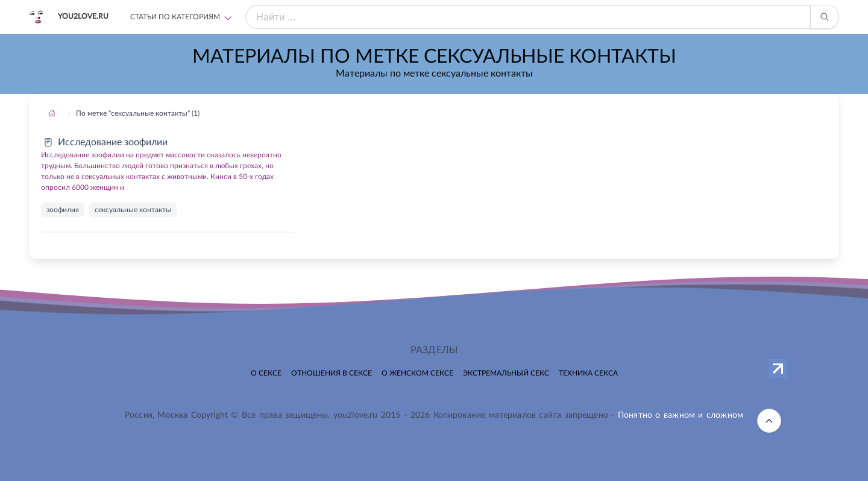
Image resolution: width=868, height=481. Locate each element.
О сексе (266, 373)
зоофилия (63, 210)
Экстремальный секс (506, 373)
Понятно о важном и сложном (681, 415)
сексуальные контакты (133, 210)
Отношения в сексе (332, 373)
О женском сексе (417, 373)
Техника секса (588, 373)
